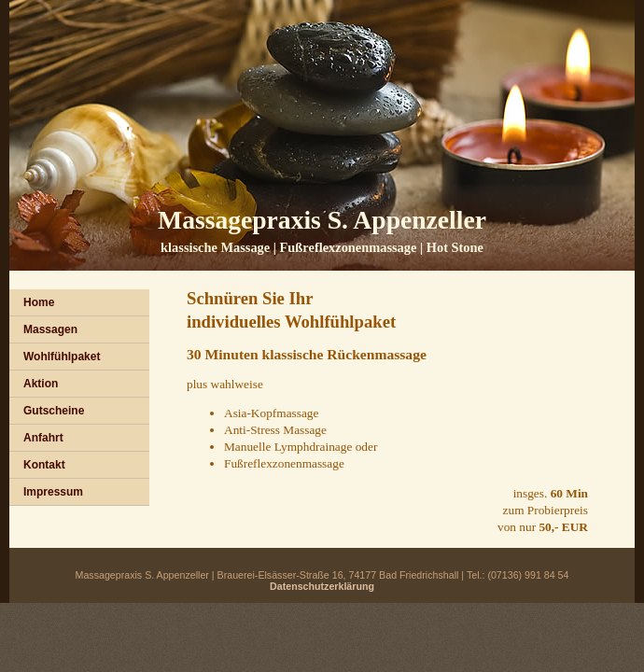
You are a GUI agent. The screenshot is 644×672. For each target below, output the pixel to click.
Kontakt (44, 465)
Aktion (41, 384)
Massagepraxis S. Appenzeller (322, 220)
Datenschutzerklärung (322, 586)
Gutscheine (54, 411)
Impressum (53, 492)
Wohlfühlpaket (62, 357)
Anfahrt (43, 438)
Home (39, 302)
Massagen (50, 329)
